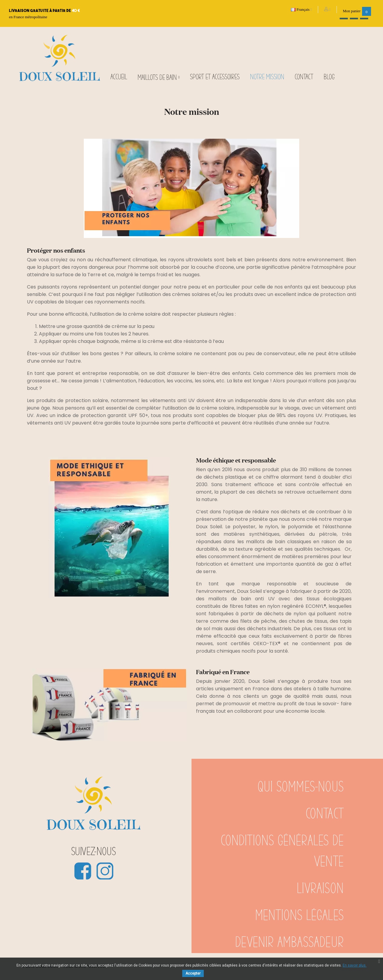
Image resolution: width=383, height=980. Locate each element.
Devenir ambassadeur (289, 943)
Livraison (320, 889)
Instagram (105, 871)
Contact (325, 814)
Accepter (193, 973)
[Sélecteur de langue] (301, 10)
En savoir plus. (355, 965)
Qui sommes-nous (301, 787)
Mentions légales (300, 916)
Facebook (83, 871)
